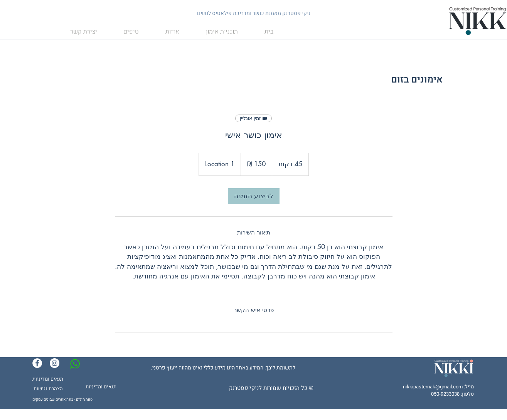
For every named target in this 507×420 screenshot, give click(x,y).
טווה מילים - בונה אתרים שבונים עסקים (62, 400)
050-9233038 (445, 394)
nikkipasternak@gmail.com (433, 387)
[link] (254, 196)
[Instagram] (55, 363)
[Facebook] (37, 363)
